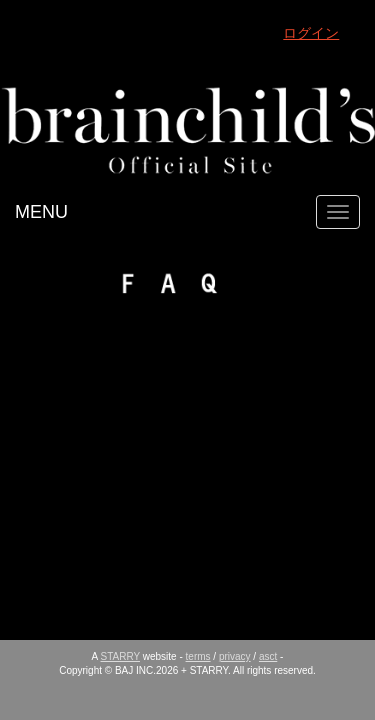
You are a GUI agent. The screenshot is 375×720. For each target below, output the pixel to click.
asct (268, 656)
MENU (41, 212)
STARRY (120, 656)
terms (198, 656)
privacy (235, 656)
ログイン (311, 33)
